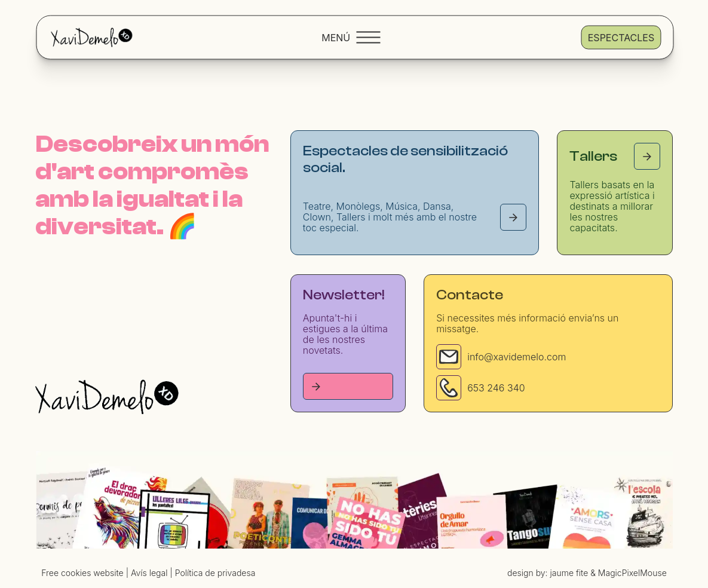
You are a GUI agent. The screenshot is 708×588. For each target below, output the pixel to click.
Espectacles (621, 37)
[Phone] (449, 387)
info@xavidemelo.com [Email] (517, 356)
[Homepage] (107, 394)
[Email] (449, 356)
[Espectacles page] (513, 217)
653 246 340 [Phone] (496, 387)
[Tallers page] (647, 156)
